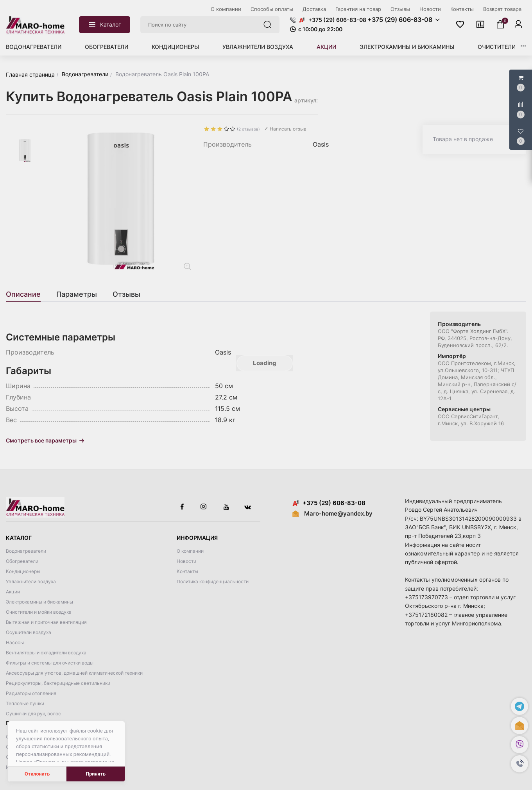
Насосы (15, 642)
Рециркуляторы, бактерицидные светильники (58, 683)
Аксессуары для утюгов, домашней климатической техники (74, 673)
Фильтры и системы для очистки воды (50, 663)
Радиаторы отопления (31, 693)
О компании (190, 551)
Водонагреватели (34, 47)
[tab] (27, 294)
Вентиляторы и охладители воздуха (46, 653)
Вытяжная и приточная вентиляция (46, 622)
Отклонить (37, 774)
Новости (186, 561)
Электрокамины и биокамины (407, 47)
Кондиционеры (175, 47)
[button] (519, 764)
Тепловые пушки (25, 703)
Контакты (187, 571)
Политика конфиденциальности (213, 581)
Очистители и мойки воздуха (39, 612)
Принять (96, 774)
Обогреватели (107, 47)
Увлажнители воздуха (258, 47)
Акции (326, 47)
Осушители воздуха (29, 632)
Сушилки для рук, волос (33, 714)
